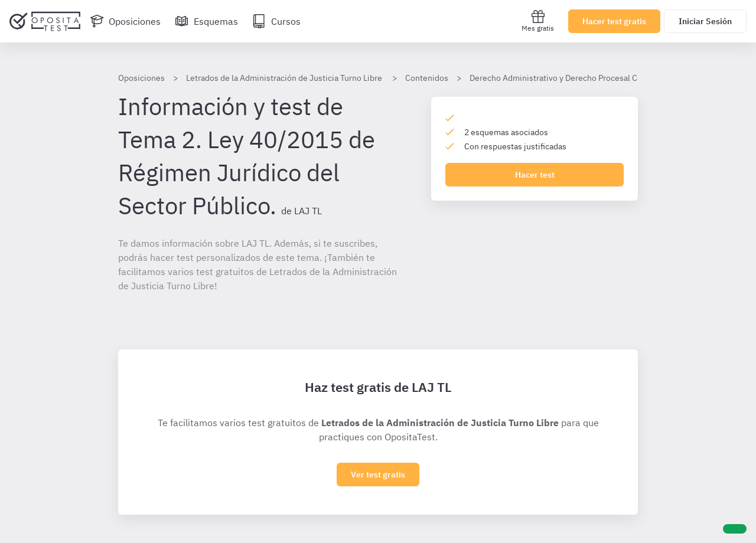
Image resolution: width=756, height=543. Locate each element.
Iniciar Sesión (705, 21)
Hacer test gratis (614, 21)
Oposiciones (141, 78)
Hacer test (535, 175)
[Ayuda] (735, 529)
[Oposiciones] (125, 21)
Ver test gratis (378, 475)
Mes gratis (538, 21)
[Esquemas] (206, 21)
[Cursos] (276, 21)
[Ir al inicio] (45, 21)
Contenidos (427, 78)
